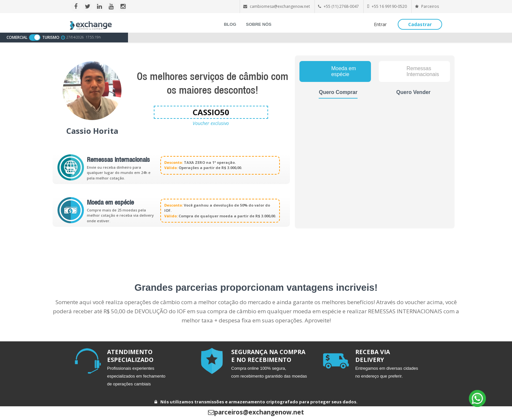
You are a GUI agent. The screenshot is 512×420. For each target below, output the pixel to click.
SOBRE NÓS (259, 24)
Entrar (380, 24)
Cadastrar (420, 24)
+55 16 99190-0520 (389, 6)
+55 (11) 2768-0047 (341, 6)
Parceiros (427, 6)
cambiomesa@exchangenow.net (280, 6)
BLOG (230, 24)
